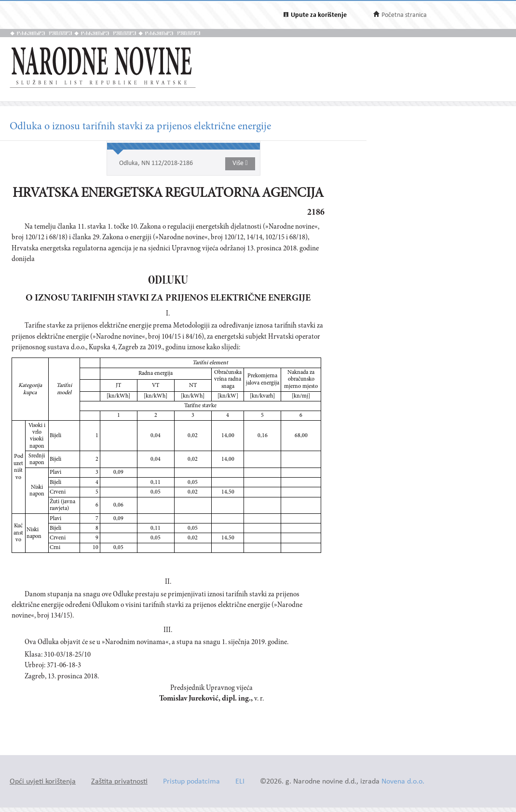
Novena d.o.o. (403, 782)
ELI (240, 782)
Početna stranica (404, 15)
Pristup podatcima (191, 782)
